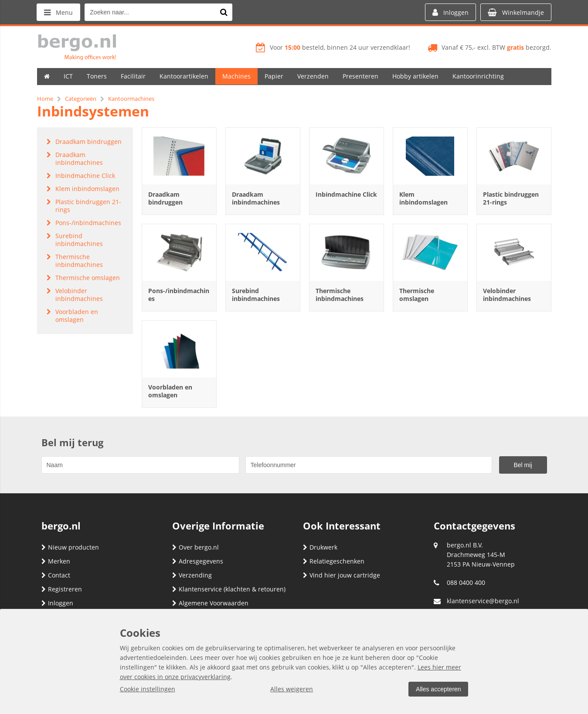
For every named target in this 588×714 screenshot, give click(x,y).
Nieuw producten (70, 547)
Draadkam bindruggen (165, 198)
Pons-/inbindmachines (179, 295)
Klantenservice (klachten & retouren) (229, 589)
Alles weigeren (292, 689)
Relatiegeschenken (334, 561)
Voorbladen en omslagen (170, 391)
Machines (236, 76)
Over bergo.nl (195, 547)
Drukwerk (320, 547)
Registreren (62, 589)
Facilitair (133, 76)
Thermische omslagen (417, 295)
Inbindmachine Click (346, 194)
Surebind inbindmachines (256, 295)
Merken (56, 561)
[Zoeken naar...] (224, 12)
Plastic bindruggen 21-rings (511, 198)
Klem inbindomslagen (423, 198)
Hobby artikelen (415, 76)
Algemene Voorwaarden (210, 603)
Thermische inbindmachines (340, 295)
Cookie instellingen (148, 689)
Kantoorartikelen (184, 76)
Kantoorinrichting (478, 76)
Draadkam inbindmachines (256, 198)
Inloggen (57, 603)
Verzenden (313, 76)
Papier (274, 76)
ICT (68, 76)
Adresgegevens (198, 561)
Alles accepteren (438, 689)
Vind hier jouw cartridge (342, 575)
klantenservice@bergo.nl (483, 601)
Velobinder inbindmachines (507, 295)
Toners (97, 76)
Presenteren (360, 76)
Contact (56, 575)
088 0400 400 (466, 582)
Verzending (192, 575)
